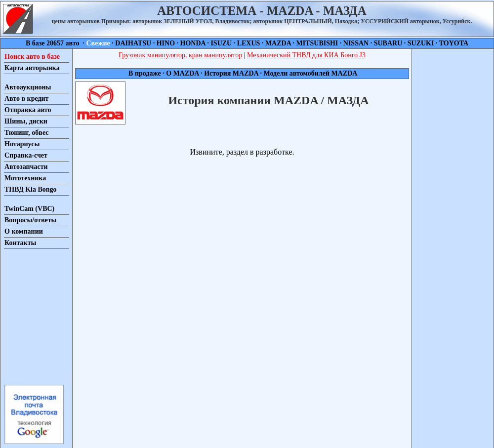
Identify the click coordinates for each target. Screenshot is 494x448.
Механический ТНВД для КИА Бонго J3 (306, 55)
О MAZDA (183, 73)
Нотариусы (22, 144)
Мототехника (25, 178)
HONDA (193, 43)
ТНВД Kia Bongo (31, 189)
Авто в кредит (26, 99)
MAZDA (278, 43)
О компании (24, 231)
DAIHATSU (133, 43)
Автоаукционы (28, 87)
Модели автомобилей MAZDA (309, 73)
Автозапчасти (26, 167)
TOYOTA (454, 43)
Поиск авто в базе (32, 57)
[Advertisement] (34, 316)
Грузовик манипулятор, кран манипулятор (180, 55)
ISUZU (221, 43)
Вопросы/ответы (31, 220)
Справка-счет (26, 155)
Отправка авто (28, 110)
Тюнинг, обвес (26, 133)
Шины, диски (26, 121)
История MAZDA (231, 73)
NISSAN (356, 43)
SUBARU (388, 43)
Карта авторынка (32, 68)
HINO (166, 43)
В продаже (145, 73)
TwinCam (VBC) (29, 209)
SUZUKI (421, 43)
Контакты (20, 243)
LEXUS (249, 43)
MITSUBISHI (317, 43)
